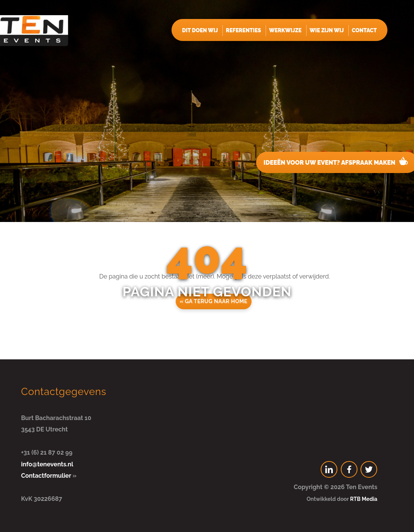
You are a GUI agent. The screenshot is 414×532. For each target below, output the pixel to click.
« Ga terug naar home (214, 301)
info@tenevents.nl (47, 464)
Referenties (243, 30)
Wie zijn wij (327, 30)
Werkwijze (285, 30)
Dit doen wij (200, 30)
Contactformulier (46, 476)
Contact (364, 30)
